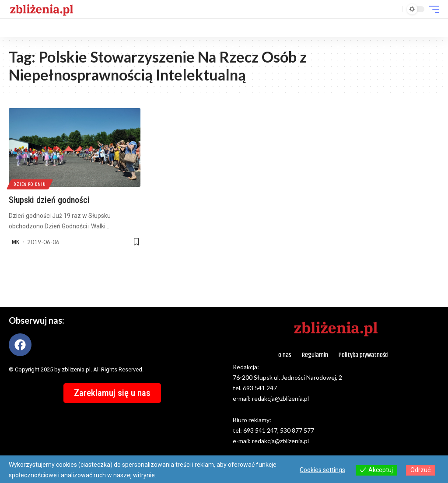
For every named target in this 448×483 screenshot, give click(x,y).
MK (16, 242)
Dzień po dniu (30, 184)
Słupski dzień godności (49, 200)
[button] (393, 9)
